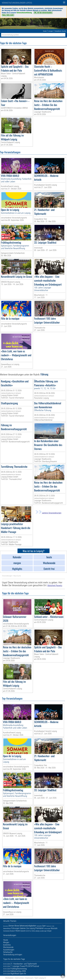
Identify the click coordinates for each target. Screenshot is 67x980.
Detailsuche (8, 952)
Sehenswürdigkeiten (28, 926)
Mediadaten (9, 978)
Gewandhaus (7, 928)
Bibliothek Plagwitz (55, 585)
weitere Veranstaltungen (48, 513)
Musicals (54, 928)
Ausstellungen (43, 931)
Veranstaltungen (7, 576)
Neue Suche (17, 576)
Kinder (53, 926)
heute (45, 31)
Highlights (39, 926)
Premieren (40, 928)
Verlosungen (47, 929)
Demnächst (6, 926)
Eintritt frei (28, 931)
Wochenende (6, 931)
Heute (18, 931)
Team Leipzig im (40, 978)
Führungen (15, 928)
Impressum (29, 978)
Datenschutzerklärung (24, 13)
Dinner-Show (14, 926)
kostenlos (7, 945)
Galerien (23, 928)
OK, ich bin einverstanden (43, 13)
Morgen (49, 931)
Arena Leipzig (35, 931)
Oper (44, 926)
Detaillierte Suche (60, 31)
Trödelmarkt (49, 926)
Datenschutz (19, 978)
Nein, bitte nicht (8, 15)
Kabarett (23, 931)
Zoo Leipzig (31, 928)
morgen (51, 31)
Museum (12, 931)
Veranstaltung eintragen (13, 955)
